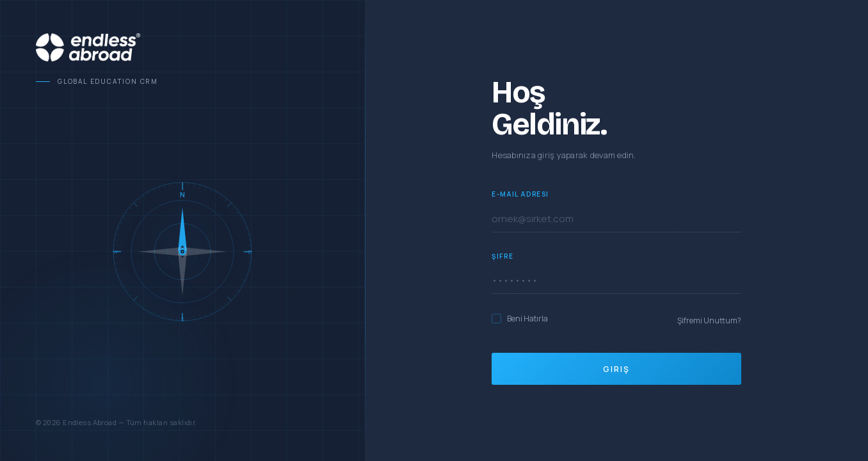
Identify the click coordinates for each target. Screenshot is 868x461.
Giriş (616, 369)
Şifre (502, 256)
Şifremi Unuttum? (709, 320)
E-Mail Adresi (520, 194)
